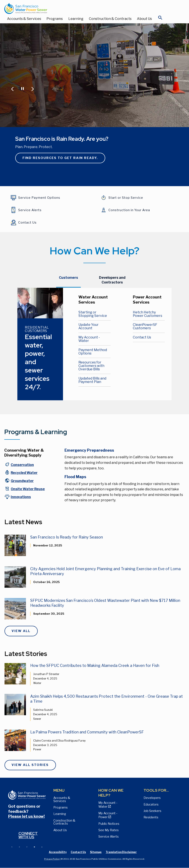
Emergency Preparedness (89, 450)
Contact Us (142, 337)
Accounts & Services (24, 19)
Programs (55, 19)
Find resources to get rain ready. (60, 158)
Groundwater (22, 481)
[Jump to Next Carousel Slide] (32, 89)
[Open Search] (160, 19)
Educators (151, 804)
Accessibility (58, 852)
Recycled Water (24, 473)
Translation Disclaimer (121, 852)
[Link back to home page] (90, 8)
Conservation (22, 465)
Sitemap (96, 852)
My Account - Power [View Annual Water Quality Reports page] (108, 815)
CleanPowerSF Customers (145, 326)
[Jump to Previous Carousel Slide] (12, 89)
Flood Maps (75, 477)
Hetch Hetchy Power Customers (148, 314)
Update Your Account (88, 326)
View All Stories (30, 765)
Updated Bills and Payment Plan (92, 380)
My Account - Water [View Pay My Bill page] (108, 805)
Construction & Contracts (110, 19)
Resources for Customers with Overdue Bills (91, 366)
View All (21, 631)
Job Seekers (152, 811)
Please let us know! (26, 816)
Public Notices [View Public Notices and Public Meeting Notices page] (109, 824)
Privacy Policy (52, 859)
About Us (144, 19)
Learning (76, 19)
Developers (152, 798)
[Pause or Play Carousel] (22, 88)
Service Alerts (109, 837)
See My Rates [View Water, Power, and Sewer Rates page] (109, 830)
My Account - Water (89, 339)
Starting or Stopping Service (93, 314)
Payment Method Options (93, 352)
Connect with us (28, 835)
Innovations (21, 497)
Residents (151, 817)
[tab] (68, 280)
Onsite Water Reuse (28, 489)
